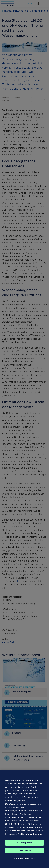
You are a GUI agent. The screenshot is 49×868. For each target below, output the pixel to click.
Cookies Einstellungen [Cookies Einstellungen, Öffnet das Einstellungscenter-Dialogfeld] (25, 861)
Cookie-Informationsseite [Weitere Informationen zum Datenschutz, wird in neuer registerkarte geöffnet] (30, 837)
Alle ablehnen (25, 853)
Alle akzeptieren (24, 845)
